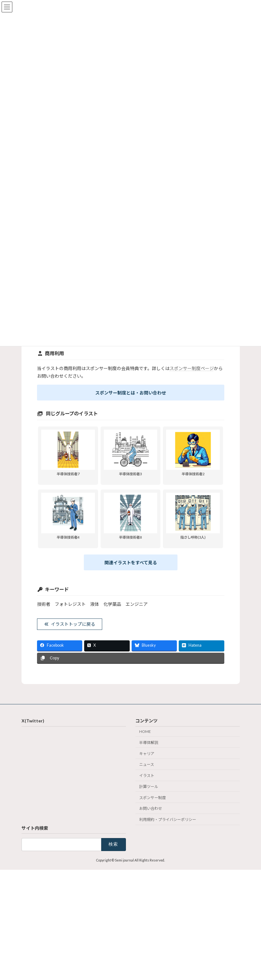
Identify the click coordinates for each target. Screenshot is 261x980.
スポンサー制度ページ (192, 368)
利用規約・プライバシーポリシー (168, 820)
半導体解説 (149, 742)
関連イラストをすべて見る (131, 563)
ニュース (147, 764)
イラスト (147, 775)
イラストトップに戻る (69, 624)
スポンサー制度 (152, 797)
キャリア (147, 753)
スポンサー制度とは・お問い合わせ (131, 393)
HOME (145, 731)
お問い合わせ (151, 808)
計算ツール (149, 787)
